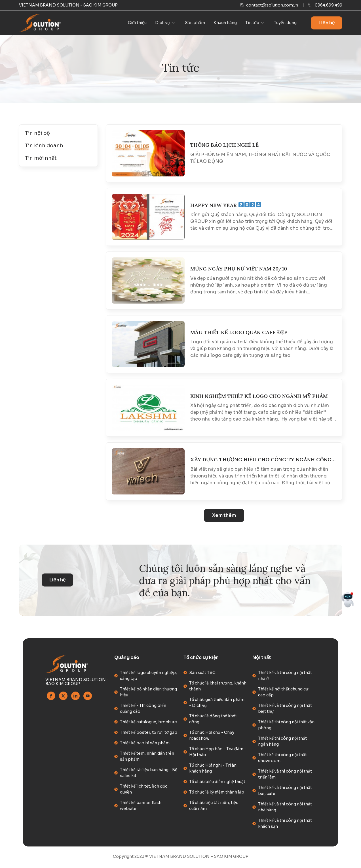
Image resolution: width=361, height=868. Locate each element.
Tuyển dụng (285, 23)
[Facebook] (51, 697)
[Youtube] (88, 697)
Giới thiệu (137, 23)
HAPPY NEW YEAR (226, 206)
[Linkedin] (75, 697)
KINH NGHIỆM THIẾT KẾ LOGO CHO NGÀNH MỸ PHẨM (259, 396)
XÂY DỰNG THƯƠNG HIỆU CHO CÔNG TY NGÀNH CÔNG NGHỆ (261, 460)
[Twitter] (63, 697)
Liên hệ (327, 23)
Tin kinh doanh (44, 146)
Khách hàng (225, 23)
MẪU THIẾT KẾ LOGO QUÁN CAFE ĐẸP (239, 333)
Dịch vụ (165, 23)
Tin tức (255, 23)
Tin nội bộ (37, 133)
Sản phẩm (195, 23)
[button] (224, 516)
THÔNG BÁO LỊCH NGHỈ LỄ (224, 145)
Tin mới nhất (41, 158)
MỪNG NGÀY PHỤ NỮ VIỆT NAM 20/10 (239, 269)
